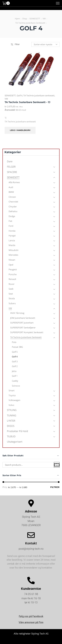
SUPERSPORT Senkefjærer (23, 328)
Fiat (10, 221)
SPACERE (12, 172)
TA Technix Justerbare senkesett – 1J (27, 102)
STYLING (12, 410)
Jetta (14, 371)
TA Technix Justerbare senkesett (30, 23)
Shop (25, 19)
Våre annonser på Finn (31, 622)
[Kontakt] (31, 535)
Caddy (15, 381)
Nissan (12, 260)
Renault (12, 279)
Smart (12, 390)
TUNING (12, 415)
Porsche (13, 274)
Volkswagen (14, 400)
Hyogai (12, 236)
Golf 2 (15, 366)
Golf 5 (15, 352)
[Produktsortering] (45, 44)
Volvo (11, 405)
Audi (11, 187)
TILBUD (11, 436)
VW (44, 19)
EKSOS (11, 426)
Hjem (17, 19)
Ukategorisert (15, 442)
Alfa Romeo (14, 182)
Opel (11, 265)
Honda (12, 231)
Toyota (12, 395)
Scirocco (16, 386)
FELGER (11, 167)
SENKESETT (35, 19)
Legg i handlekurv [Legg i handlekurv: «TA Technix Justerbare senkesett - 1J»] (20, 130)
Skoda (12, 298)
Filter (15, 44)
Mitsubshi (13, 250)
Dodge (12, 216)
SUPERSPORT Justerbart (22, 323)
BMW (11, 192)
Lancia (12, 240)
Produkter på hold (17, 431)
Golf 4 (20, 95)
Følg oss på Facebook (31, 616)
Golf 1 (15, 376)
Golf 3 (15, 361)
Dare (10, 161)
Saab (11, 289)
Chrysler (13, 207)
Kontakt (31, 543)
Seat (11, 294)
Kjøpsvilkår (31, 640)
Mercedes (13, 255)
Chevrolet (13, 202)
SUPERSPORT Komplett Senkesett (27, 332)
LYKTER (11, 421)
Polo (14, 342)
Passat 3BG (17, 347)
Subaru (12, 303)
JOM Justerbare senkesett (23, 318)
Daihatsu (13, 211)
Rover (11, 284)
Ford (11, 226)
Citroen (12, 197)
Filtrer (55, 487)
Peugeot (13, 269)
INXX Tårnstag (17, 313)
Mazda (12, 245)
